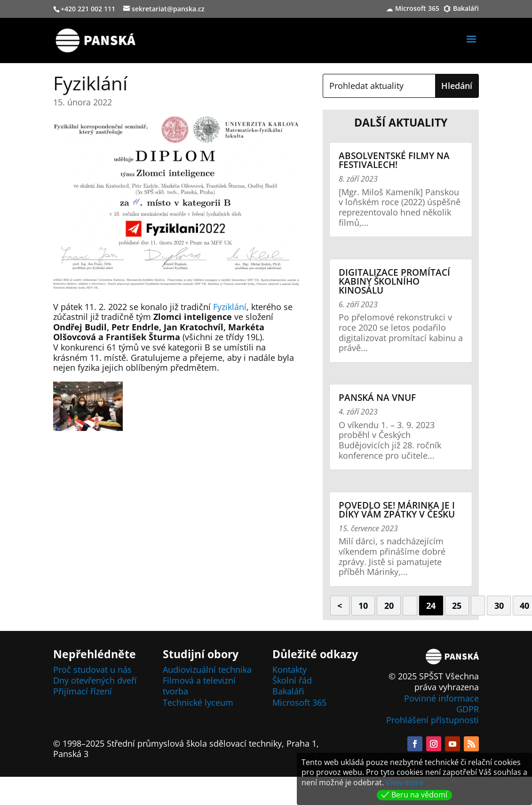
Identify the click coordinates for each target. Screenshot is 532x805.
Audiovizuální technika (207, 670)
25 (457, 606)
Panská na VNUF (377, 398)
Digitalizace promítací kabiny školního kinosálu (394, 281)
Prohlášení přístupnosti (433, 720)
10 (363, 606)
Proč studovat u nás (92, 670)
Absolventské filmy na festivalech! (394, 160)
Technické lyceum (198, 702)
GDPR (468, 709)
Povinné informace (441, 698)
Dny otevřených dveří (95, 680)
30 (499, 606)
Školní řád (292, 680)
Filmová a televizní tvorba (199, 686)
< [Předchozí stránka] (340, 606)
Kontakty (290, 670)
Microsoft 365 (417, 9)
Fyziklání (230, 307)
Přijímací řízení (83, 691)
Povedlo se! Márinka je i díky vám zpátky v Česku (397, 510)
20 (389, 606)
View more (405, 782)
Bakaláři (466, 9)
